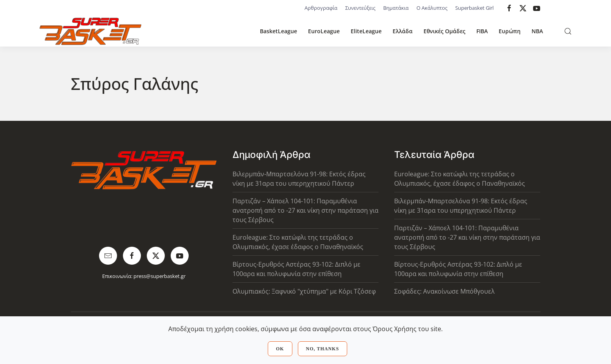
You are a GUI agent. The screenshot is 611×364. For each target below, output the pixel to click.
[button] (568, 31)
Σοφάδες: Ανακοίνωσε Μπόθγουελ (444, 291)
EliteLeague (366, 31)
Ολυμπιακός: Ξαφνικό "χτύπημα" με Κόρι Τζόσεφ (304, 291)
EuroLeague (324, 31)
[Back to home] (90, 31)
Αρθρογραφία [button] (321, 8)
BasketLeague (278, 31)
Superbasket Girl (474, 8)
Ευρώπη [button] (510, 31)
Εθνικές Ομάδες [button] (444, 31)
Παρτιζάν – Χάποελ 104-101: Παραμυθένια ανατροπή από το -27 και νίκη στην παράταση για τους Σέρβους (305, 210)
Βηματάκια (396, 8)
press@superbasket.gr (160, 276)
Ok (280, 349)
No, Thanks (323, 349)
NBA (537, 31)
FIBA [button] (482, 31)
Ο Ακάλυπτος (432, 8)
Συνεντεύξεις (360, 8)
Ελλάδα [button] (403, 31)
